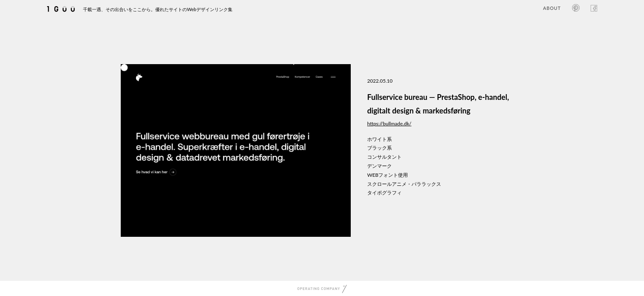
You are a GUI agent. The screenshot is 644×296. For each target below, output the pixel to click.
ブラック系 (379, 148)
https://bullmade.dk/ (389, 124)
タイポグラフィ (384, 193)
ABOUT (552, 8)
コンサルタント (384, 157)
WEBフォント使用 (388, 175)
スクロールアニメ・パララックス (404, 184)
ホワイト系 (379, 139)
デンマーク (379, 166)
